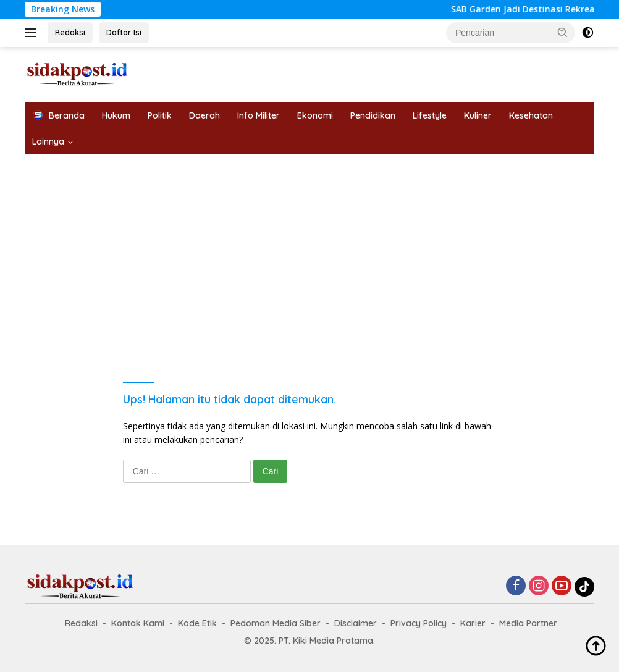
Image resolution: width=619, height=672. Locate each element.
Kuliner (478, 115)
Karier (473, 623)
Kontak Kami (138, 623)
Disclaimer (356, 623)
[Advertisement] (309, 247)
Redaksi (70, 32)
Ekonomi (315, 115)
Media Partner (528, 623)
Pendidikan (373, 115)
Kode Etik (197, 623)
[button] (563, 32)
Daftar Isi (124, 32)
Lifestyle (430, 115)
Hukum (116, 115)
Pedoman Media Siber (276, 623)
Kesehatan (531, 115)
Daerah (204, 115)
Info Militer (259, 115)
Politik (160, 115)
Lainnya (48, 141)
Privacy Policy (419, 623)
